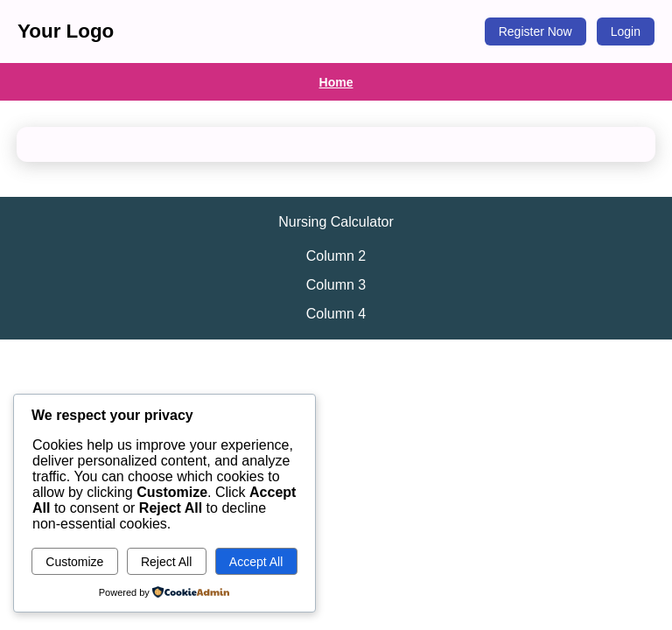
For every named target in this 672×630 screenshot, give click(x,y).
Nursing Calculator (336, 222)
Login (626, 31)
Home (336, 82)
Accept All (256, 562)
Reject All (166, 562)
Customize (74, 562)
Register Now (535, 31)
